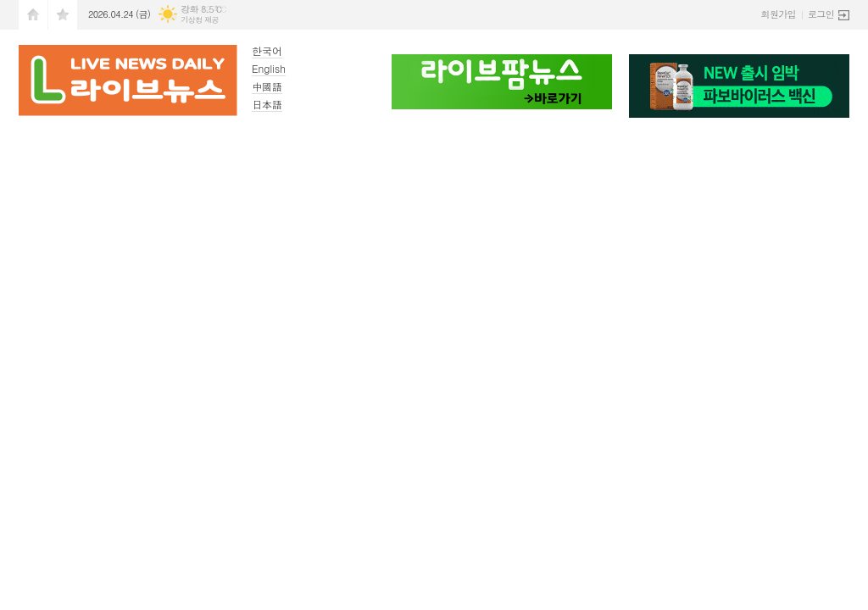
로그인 (821, 14)
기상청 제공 (200, 20)
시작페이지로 (33, 15)
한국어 (267, 50)
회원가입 (779, 14)
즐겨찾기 (63, 15)
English (269, 68)
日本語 (267, 104)
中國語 (267, 86)
